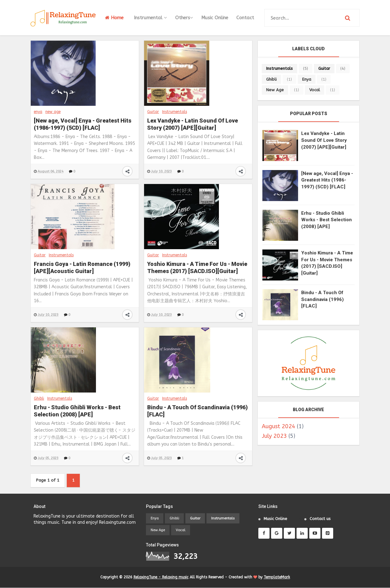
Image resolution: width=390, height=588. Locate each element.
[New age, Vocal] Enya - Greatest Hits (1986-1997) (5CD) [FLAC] (83, 124)
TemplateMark (277, 577)
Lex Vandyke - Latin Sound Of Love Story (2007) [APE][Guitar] (193, 124)
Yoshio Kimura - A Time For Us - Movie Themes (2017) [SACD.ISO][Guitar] (197, 267)
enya (38, 112)
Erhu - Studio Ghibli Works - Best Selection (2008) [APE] (77, 411)
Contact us (320, 519)
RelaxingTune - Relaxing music (161, 577)
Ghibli (39, 398)
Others (184, 18)
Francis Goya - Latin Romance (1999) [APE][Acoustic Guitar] (82, 267)
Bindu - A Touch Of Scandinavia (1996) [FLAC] (197, 411)
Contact (245, 18)
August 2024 (279, 426)
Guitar (153, 112)
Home (114, 18)
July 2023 (274, 436)
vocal (315, 90)
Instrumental (150, 18)
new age (53, 112)
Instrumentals (175, 112)
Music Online (215, 18)
